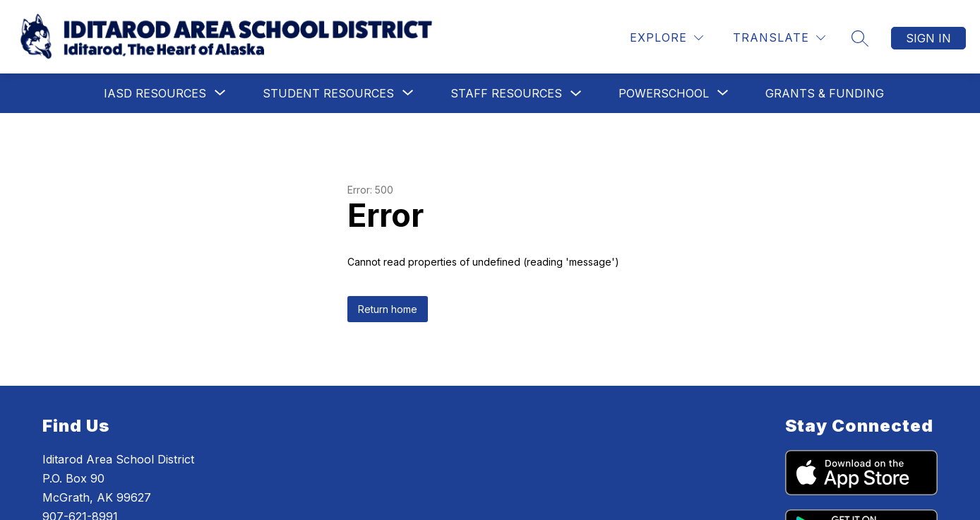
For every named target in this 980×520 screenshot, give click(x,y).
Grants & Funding (825, 93)
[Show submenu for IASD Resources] (155, 93)
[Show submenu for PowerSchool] (664, 93)
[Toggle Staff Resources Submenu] (576, 94)
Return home (388, 309)
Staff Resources (506, 93)
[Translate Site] (779, 38)
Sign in (928, 38)
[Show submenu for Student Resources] (328, 93)
